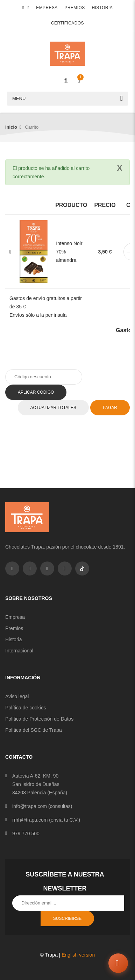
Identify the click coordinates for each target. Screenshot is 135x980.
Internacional (19, 651)
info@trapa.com (30, 806)
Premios (75, 8)
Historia (102, 8)
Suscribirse (67, 918)
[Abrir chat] (118, 963)
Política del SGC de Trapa (34, 730)
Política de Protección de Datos (39, 719)
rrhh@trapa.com (30, 820)
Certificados (67, 23)
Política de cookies (26, 708)
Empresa (47, 8)
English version (78, 955)
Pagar (110, 408)
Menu (19, 98)
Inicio (11, 127)
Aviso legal (17, 696)
